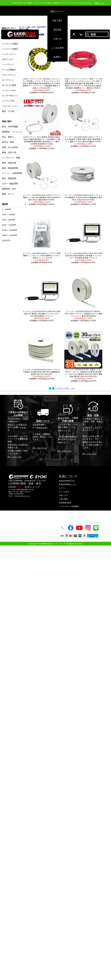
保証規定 (58, 30)
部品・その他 (8, 111)
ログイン (74, 34)
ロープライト (8, 80)
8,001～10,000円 (9, 225)
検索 (97, 34)
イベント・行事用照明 (12, 173)
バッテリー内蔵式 (10, 44)
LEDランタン (8, 59)
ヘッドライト (8, 65)
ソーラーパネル (9, 90)
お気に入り (63, 495)
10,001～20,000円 (9, 230)
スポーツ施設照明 (10, 184)
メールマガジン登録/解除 (69, 506)
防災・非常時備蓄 (10, 127)
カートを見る (64, 492)
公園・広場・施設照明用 (36, 27)
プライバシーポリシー (27, 535)
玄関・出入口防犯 (10, 147)
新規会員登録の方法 (67, 481)
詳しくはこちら (15, 457)
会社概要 (21, 527)
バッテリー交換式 (10, 49)
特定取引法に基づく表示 (27, 531)
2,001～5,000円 (8, 215)
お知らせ (58, 39)
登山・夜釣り (8, 137)
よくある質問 (58, 48)
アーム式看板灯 (9, 70)
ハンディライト (9, 54)
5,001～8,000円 (8, 220)
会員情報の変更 (65, 503)
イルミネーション (10, 106)
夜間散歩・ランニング (12, 132)
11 (72, 388)
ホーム (22, 27)
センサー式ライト (10, 96)
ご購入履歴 (63, 499)
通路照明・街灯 (9, 189)
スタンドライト (9, 75)
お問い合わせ (23, 524)
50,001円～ (7, 240)
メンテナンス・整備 (11, 158)
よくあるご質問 (24, 520)
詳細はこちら (99, 3)
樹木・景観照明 (9, 178)
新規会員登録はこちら (68, 484)
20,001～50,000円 (9, 235)
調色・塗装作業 (9, 163)
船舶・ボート (8, 194)
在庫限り (58, 57)
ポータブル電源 (9, 85)
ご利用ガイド (23, 516)
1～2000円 (6, 209)
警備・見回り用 (9, 153)
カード (81, 34)
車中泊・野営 (8, 142)
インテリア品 (8, 101)
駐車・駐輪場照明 (10, 168)
